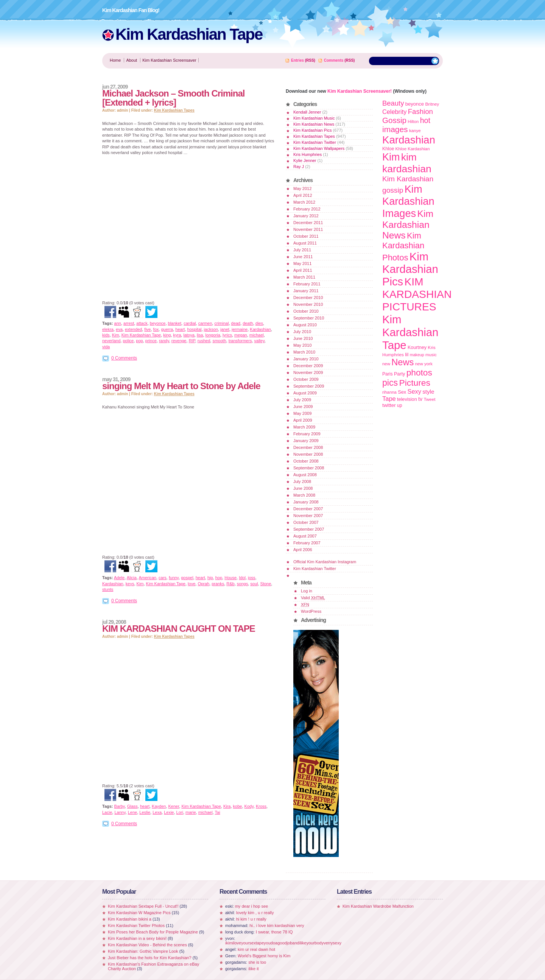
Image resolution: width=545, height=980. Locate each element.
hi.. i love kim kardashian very (277, 925)
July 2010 (302, 332)
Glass (132, 806)
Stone (266, 584)
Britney (432, 104)
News (403, 362)
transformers (240, 341)
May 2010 (302, 345)
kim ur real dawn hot (256, 949)
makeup (417, 355)
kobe (238, 806)
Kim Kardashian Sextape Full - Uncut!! (143, 906)
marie (191, 812)
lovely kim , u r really (255, 913)
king (167, 335)
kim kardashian (407, 163)
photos (419, 372)
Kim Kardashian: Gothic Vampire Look (143, 951)
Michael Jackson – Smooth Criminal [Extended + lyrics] (173, 98)
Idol (242, 578)
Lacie (107, 812)
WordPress (311, 611)
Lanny (120, 812)
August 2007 (305, 536)
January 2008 (306, 502)
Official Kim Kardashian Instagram (325, 562)
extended (133, 329)
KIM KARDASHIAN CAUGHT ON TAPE (179, 629)
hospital (195, 329)
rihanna (389, 392)
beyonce (158, 323)
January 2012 (306, 216)
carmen (205, 323)
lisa (200, 335)
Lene (132, 812)
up (399, 405)
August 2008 (305, 475)
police (128, 341)
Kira (227, 806)
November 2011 (308, 229)
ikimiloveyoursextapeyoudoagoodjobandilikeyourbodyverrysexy (283, 943)
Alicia (132, 578)
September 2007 (309, 529)
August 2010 (305, 325)
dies (259, 323)
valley (259, 341)
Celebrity (394, 112)
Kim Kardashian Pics (313, 130)
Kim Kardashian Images (408, 201)
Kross (261, 806)
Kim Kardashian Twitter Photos (136, 925)
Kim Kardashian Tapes (174, 110)
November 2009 (308, 372)
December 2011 (308, 223)
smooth (219, 341)
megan (241, 335)
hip (210, 578)
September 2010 (309, 318)
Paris (388, 374)
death (248, 323)
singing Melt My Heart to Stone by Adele (181, 386)
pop (139, 341)
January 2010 (306, 359)
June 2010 (303, 338)
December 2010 (308, 298)
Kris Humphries (308, 154)
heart (180, 329)
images (395, 129)
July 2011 (302, 250)
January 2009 (306, 441)
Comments (334, 60)
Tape (389, 399)
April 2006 (303, 550)
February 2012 (307, 209)
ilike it (254, 969)
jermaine (240, 329)
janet (225, 329)
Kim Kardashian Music (314, 118)
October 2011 (306, 236)
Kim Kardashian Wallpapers (319, 148)
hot (425, 120)
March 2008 (304, 495)
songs (242, 584)
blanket (175, 323)
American (147, 578)
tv (420, 399)
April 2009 (303, 420)
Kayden (159, 806)
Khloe (388, 149)
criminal (221, 323)
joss (252, 578)
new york (424, 364)
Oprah (203, 584)
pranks (218, 584)
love (192, 584)
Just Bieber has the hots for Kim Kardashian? (150, 958)
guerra (167, 329)
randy (164, 341)
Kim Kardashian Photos (403, 247)
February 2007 (307, 543)
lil (407, 354)
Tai (218, 812)
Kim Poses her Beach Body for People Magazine (153, 932)
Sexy (414, 391)
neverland (111, 341)
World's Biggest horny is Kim (264, 956)
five (147, 329)
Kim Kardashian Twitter (315, 142)
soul (254, 584)
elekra (108, 329)
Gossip (394, 120)
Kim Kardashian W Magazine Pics (139, 913)
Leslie (145, 812)
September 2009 (309, 386)
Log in (307, 591)
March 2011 (304, 277)
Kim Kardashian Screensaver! (360, 91)
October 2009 (306, 379)
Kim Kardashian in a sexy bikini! (137, 938)
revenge (179, 341)
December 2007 (308, 509)
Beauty (393, 103)
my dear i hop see (251, 906)
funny (174, 578)
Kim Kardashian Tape (189, 34)
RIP (192, 341)
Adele (119, 578)
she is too (257, 962)
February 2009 (307, 434)
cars (163, 578)
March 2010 (304, 352)
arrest (129, 323)
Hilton (413, 122)
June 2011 (303, 257)
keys (130, 584)
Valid (313, 598)
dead (236, 323)
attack (142, 323)
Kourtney (417, 347)
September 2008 (309, 468)
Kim (116, 335)
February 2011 (307, 284)
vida (106, 347)
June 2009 (303, 407)
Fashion (420, 111)
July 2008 (302, 481)
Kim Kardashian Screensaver (169, 60)
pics (390, 383)
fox (156, 329)
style (428, 392)
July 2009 (302, 400)
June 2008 (303, 488)
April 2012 (303, 195)
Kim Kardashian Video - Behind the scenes (147, 945)
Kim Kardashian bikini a (130, 919)
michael (257, 335)
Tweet (429, 399)
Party (399, 374)
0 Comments (124, 358)
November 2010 (308, 304)
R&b (230, 584)
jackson (211, 329)
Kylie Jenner (305, 160)
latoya (189, 335)
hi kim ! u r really (251, 919)
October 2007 (306, 522)
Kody (249, 806)
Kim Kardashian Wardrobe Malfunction (378, 906)
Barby (120, 806)
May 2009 (302, 413)
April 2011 (303, 270)
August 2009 (305, 393)
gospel (187, 578)
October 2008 (306, 461)
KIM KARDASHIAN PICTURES (417, 294)
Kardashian (260, 329)
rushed (204, 341)
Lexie (169, 812)
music (431, 355)
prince (151, 341)
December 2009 (308, 366)
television (407, 399)
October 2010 (306, 311)
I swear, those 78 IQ (274, 932)
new (386, 364)
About (132, 60)
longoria (213, 335)
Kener (174, 806)
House (230, 578)
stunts (108, 589)
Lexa (157, 812)
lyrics (227, 335)
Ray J (299, 167)
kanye (415, 131)
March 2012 (304, 202)
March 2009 (304, 427)
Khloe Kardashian (413, 149)
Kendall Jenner (307, 112)
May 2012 (302, 189)
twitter (389, 405)
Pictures (414, 383)
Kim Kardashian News (314, 124)
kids (106, 335)
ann (118, 323)
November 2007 (308, 516)
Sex (402, 392)
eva (119, 329)
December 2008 (308, 447)
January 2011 (306, 291)
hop (219, 578)
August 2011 (305, 243)
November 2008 (308, 454)
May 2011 (302, 263)
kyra (177, 335)
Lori (180, 812)
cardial (190, 323)
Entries (297, 60)
